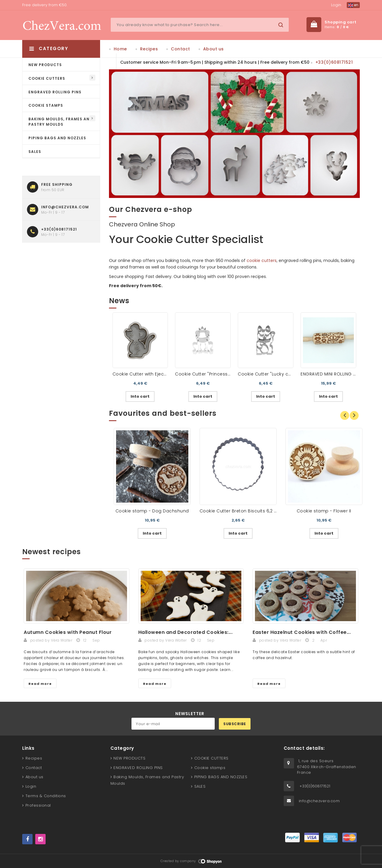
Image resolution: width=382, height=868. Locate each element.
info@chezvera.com (319, 801)
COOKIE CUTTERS (47, 78)
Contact (180, 49)
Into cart (140, 396)
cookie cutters (262, 260)
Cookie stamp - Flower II (324, 511)
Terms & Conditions (46, 796)
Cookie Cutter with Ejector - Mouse (151, 374)
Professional (38, 805)
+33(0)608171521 (334, 62)
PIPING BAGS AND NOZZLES (57, 138)
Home (120, 49)
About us (214, 49)
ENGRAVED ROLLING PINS (55, 92)
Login (336, 5)
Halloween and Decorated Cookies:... (186, 632)
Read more (40, 684)
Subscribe (235, 724)
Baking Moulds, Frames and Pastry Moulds (60, 122)
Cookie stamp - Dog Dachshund (152, 511)
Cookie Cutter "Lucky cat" (266, 374)
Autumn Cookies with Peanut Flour (68, 632)
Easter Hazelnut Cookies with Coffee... (302, 632)
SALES (35, 152)
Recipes (149, 49)
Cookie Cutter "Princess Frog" (208, 374)
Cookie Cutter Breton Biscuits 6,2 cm (240, 511)
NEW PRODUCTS (45, 65)
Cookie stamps (46, 105)
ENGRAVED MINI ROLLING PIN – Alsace (340, 374)
